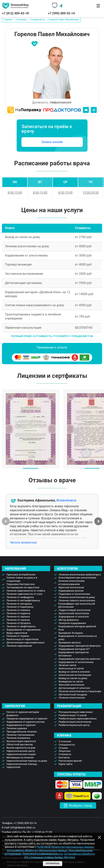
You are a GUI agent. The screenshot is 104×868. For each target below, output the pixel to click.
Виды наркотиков (17, 633)
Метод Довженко (69, 620)
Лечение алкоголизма (72, 698)
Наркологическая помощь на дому (27, 761)
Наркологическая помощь (22, 764)
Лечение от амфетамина (21, 626)
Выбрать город (78, 805)
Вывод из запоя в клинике (74, 672)
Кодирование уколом (71, 591)
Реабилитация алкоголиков (75, 722)
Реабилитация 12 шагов (73, 715)
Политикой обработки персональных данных (65, 847)
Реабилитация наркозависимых (78, 719)
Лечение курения (17, 728)
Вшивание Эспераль (71, 633)
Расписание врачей (70, 761)
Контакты (64, 758)
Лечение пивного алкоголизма (77, 600)
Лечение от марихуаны (20, 607)
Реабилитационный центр (74, 725)
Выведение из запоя (71, 681)
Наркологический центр (21, 751)
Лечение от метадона (19, 604)
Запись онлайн (52, 142)
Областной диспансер (20, 744)
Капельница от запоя (71, 668)
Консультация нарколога (21, 741)
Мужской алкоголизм (71, 587)
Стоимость (65, 754)
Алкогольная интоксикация (75, 675)
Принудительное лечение (22, 732)
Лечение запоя (67, 665)
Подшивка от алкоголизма (74, 594)
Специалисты (38, 20)
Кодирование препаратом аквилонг (80, 659)
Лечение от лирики (18, 636)
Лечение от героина (18, 617)
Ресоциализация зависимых (76, 712)
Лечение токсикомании (20, 735)
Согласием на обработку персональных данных (37, 850)
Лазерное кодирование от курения (27, 719)
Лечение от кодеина (18, 613)
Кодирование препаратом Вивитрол (80, 646)
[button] (98, 521)
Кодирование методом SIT (74, 649)
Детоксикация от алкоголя (74, 688)
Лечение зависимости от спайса (26, 591)
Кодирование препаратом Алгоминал (74, 654)
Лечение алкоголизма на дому (77, 597)
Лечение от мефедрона (20, 597)
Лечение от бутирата (19, 623)
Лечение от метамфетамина (23, 600)
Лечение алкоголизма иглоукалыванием (71, 583)
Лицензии (65, 751)
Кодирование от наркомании (24, 630)
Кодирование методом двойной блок (77, 628)
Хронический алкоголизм (74, 613)
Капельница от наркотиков (22, 639)
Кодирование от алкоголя (74, 617)
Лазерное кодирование (72, 623)
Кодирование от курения (21, 725)
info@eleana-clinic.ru (23, 827)
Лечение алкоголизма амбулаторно (80, 575)
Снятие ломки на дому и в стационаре (22, 579)
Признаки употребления (21, 575)
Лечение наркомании (19, 646)
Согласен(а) (53, 863)
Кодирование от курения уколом (26, 722)
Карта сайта (66, 764)
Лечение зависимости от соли (24, 594)
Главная (8, 20)
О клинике (21, 20)
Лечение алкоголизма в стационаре (80, 691)
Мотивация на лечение (20, 758)
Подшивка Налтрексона (21, 584)
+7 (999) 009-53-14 (61, 13)
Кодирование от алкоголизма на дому (78, 638)
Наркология (13, 767)
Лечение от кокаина (18, 610)
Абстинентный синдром (73, 695)
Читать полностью (23, 543)
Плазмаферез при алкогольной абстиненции (77, 605)
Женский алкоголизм (71, 685)
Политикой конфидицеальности (42, 854)
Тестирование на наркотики (23, 587)
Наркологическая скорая (21, 754)
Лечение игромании (18, 738)
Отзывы (63, 748)
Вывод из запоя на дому (73, 678)
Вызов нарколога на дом (21, 748)
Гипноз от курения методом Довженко (23, 714)
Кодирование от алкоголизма (76, 662)
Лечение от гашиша (18, 620)
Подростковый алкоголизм (75, 610)
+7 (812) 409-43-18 (15, 13)
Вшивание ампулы (70, 643)
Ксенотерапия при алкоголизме (77, 578)
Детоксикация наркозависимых (25, 643)
